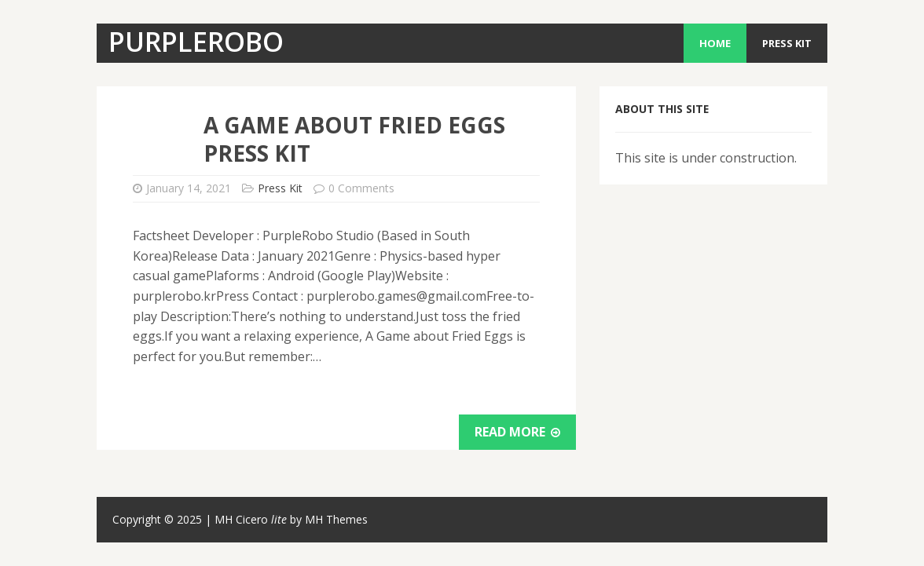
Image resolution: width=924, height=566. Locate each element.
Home (715, 43)
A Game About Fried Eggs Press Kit (354, 139)
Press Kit (787, 43)
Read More (517, 432)
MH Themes (336, 519)
